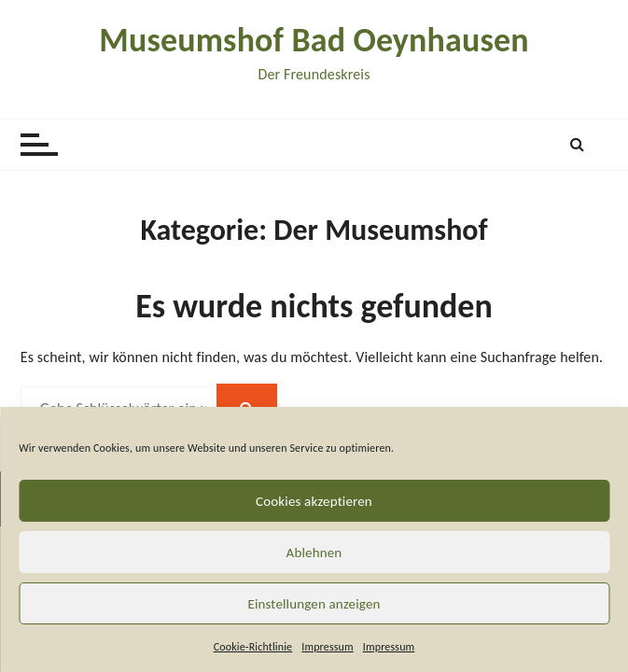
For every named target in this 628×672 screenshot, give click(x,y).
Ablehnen (314, 553)
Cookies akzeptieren (314, 501)
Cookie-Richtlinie (253, 647)
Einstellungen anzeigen (314, 604)
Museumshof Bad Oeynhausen (314, 40)
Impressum (328, 647)
